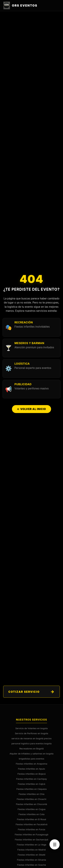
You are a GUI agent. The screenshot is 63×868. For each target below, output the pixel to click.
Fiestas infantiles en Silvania (32, 860)
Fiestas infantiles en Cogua (32, 809)
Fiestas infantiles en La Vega (32, 845)
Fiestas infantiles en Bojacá (32, 774)
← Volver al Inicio (31, 409)
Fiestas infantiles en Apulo (32, 769)
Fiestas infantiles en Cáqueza (32, 789)
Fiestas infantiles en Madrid (32, 850)
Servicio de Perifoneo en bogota (32, 733)
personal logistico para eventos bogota (32, 743)
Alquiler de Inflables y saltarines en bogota (32, 754)
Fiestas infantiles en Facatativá (31, 824)
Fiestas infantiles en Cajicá (32, 784)
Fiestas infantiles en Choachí (31, 799)
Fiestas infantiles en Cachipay (32, 779)
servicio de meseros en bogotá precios (32, 738)
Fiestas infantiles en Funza (31, 829)
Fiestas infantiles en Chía (32, 794)
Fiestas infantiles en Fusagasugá (32, 834)
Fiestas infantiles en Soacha (32, 865)
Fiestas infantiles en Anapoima (32, 764)
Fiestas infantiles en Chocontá (32, 804)
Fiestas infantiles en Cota (31, 814)
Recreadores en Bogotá (32, 749)
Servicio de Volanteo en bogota (31, 728)
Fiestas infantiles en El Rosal (32, 819)
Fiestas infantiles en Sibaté (32, 855)
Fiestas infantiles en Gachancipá (31, 840)
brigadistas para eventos (32, 759)
